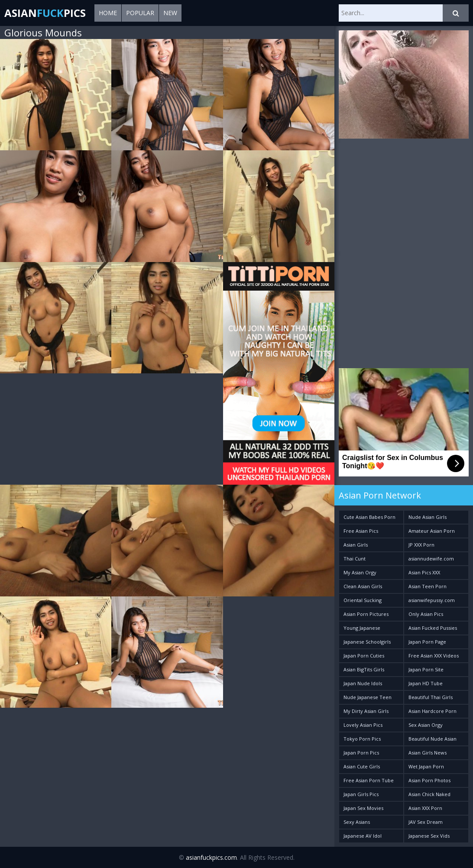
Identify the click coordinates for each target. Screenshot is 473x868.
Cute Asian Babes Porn (369, 517)
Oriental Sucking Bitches (363, 602)
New (170, 13)
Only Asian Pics (426, 614)
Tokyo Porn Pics (362, 739)
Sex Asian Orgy (426, 725)
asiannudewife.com (431, 559)
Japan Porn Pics (361, 753)
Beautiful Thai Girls (431, 697)
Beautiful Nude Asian (433, 739)
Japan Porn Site (426, 669)
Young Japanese (362, 628)
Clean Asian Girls (363, 586)
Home (108, 13)
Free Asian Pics (361, 531)
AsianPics (45, 13)
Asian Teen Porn (428, 586)
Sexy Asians (357, 822)
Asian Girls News (428, 753)
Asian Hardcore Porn (433, 711)
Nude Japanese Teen (368, 697)
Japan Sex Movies (363, 808)
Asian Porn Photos (429, 780)
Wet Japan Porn (426, 766)
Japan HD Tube (426, 683)
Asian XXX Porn (425, 808)
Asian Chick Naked (429, 794)
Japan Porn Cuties (364, 656)
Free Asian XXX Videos (434, 656)
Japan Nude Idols (363, 683)
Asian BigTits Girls (364, 669)
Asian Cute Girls (362, 766)
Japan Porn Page (427, 642)
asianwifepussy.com (432, 600)
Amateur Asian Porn (432, 531)
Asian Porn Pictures (366, 614)
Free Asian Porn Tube (369, 780)
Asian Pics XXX (424, 572)
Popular (140, 13)
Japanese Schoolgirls (367, 642)
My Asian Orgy (360, 572)
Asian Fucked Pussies (433, 628)
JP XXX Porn (421, 545)
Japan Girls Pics (361, 794)
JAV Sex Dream (426, 822)
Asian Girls (356, 545)
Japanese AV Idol (363, 836)
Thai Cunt (355, 559)
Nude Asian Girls (428, 517)
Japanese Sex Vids (429, 836)
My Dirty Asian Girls (366, 711)
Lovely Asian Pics (363, 725)
